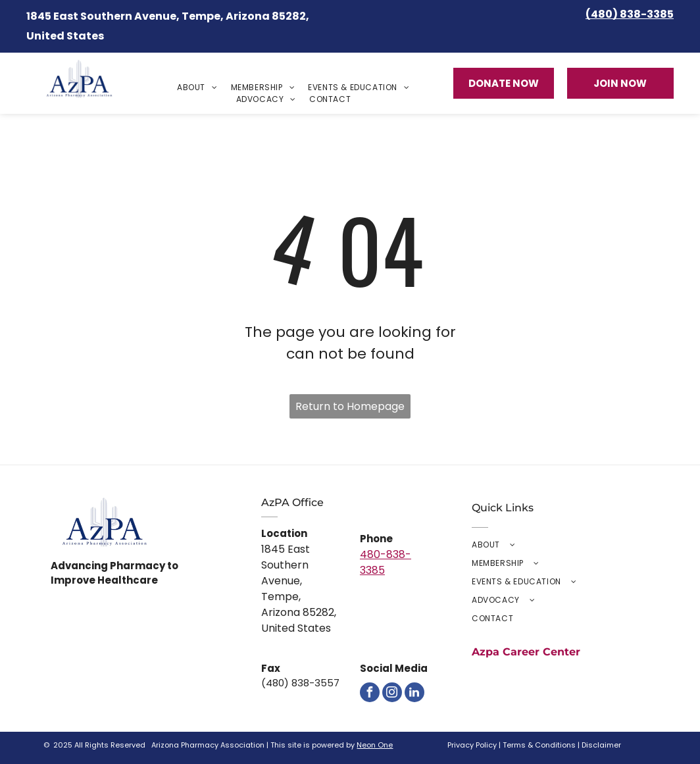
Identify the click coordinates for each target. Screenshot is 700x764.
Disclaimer (601, 745)
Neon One (375, 745)
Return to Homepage (350, 406)
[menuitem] (197, 88)
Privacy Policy (472, 745)
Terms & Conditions (539, 745)
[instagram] (392, 692)
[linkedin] (414, 692)
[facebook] (370, 692)
